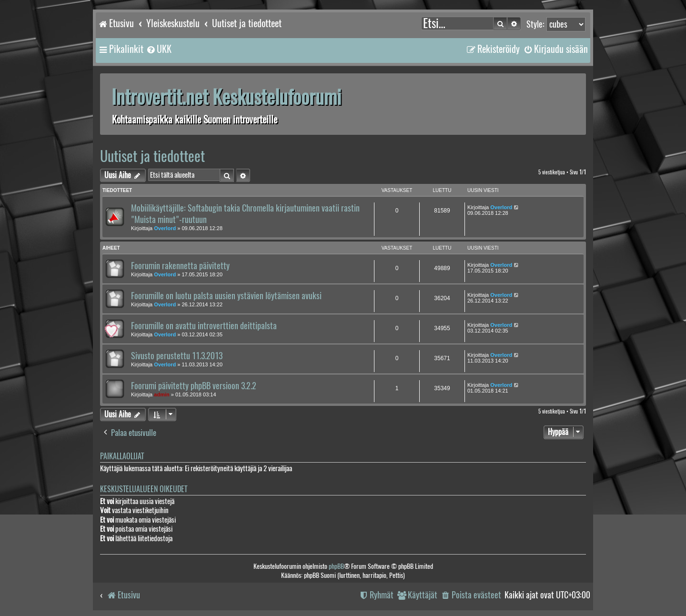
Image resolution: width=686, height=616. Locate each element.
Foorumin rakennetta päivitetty (180, 266)
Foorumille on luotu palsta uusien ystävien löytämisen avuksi (226, 296)
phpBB (336, 566)
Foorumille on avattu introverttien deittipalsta (204, 326)
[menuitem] (159, 49)
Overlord (165, 228)
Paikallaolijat (122, 456)
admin (161, 394)
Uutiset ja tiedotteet (152, 156)
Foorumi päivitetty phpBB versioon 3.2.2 (194, 386)
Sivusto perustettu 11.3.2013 (177, 356)
